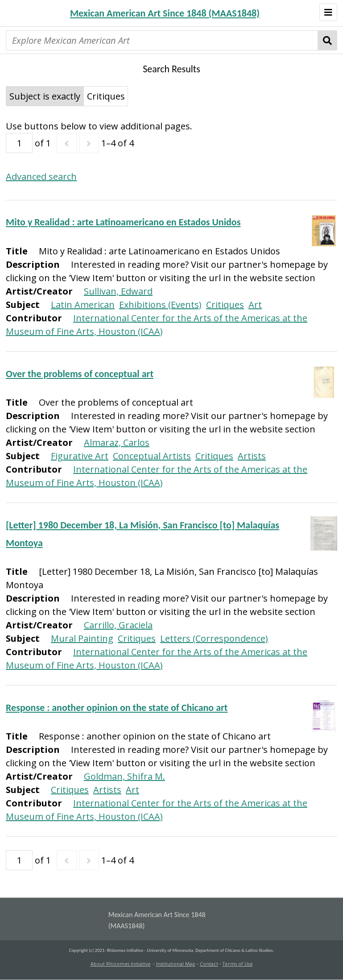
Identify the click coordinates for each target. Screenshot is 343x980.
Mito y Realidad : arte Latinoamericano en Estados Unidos (123, 222)
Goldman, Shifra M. (124, 776)
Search (328, 40)
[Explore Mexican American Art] (162, 40)
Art (255, 305)
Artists (252, 456)
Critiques (225, 305)
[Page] (19, 143)
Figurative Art (80, 456)
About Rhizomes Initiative (121, 964)
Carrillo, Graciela (118, 625)
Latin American (83, 305)
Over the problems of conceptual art (80, 374)
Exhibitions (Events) (160, 305)
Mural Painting (82, 638)
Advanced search (41, 176)
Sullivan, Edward (118, 291)
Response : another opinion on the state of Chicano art (117, 708)
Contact (209, 964)
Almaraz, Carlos (117, 442)
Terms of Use (238, 964)
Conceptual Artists (152, 456)
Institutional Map (176, 964)
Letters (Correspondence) (214, 638)
